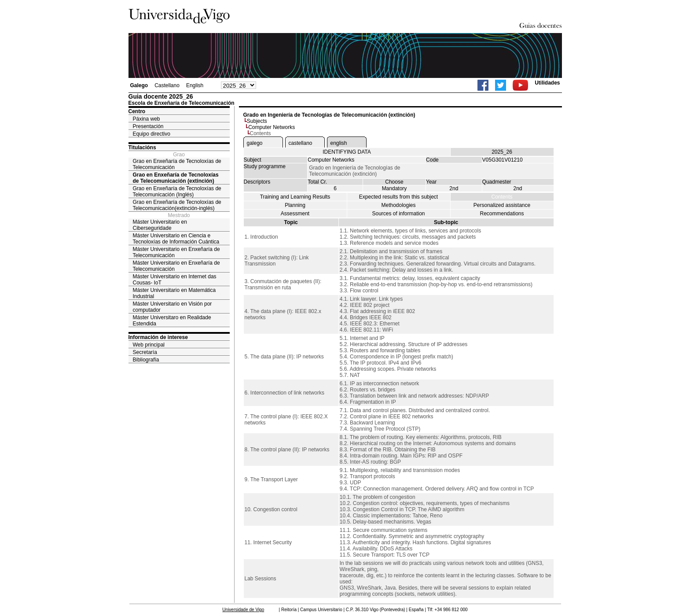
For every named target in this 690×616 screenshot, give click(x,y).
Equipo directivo (152, 134)
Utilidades (547, 83)
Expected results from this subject (398, 197)
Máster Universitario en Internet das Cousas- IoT (175, 280)
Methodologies (398, 205)
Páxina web (147, 119)
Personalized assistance (502, 205)
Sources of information (398, 214)
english (339, 143)
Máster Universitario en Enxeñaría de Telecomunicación (176, 252)
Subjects (257, 121)
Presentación (148, 126)
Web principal (149, 345)
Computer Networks (272, 127)
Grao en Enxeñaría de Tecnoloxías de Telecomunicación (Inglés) (177, 192)
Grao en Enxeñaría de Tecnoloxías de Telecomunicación (177, 164)
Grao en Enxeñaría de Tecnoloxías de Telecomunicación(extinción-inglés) (177, 205)
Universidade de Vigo (243, 610)
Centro (137, 111)
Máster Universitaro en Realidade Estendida (172, 321)
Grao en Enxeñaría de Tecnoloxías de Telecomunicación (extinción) (176, 178)
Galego (139, 85)
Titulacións (142, 148)
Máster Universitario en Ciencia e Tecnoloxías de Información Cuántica (176, 239)
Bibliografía (146, 360)
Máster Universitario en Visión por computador (172, 307)
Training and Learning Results (295, 197)
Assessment (295, 214)
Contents (502, 197)
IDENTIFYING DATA (347, 152)
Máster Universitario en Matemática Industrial (174, 293)
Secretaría (145, 352)
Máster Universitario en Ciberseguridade (160, 225)
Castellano (167, 85)
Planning (295, 205)
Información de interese (158, 337)
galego (255, 143)
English (195, 85)
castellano (301, 143)
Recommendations (502, 214)
